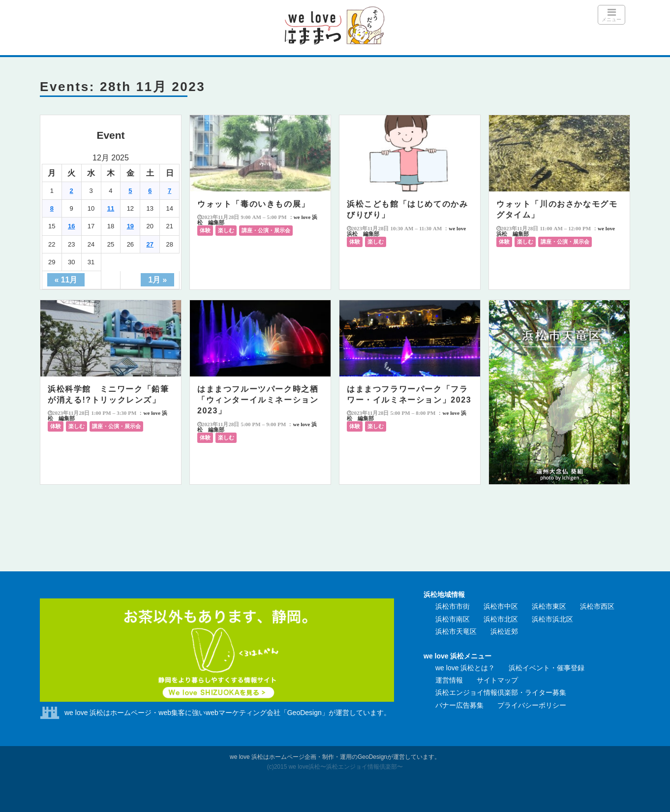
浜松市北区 (501, 619)
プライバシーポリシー (532, 705)
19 (130, 226)
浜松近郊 (504, 631)
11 (111, 208)
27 (150, 244)
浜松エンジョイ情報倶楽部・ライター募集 (501, 692)
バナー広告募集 (459, 705)
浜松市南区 (453, 619)
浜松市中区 (501, 606)
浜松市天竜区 (456, 631)
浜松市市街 (453, 606)
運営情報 (449, 680)
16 (71, 226)
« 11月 (66, 280)
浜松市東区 (549, 606)
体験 (205, 230)
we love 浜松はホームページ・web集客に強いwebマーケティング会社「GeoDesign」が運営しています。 (228, 713)
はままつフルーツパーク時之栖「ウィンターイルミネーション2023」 (258, 400)
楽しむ (226, 230)
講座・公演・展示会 (266, 230)
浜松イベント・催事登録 (547, 668)
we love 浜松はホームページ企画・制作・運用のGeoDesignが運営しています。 (335, 757)
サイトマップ (497, 680)
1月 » (157, 280)
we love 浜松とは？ (465, 668)
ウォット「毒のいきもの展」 (254, 204)
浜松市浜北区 (552, 619)
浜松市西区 (597, 606)
